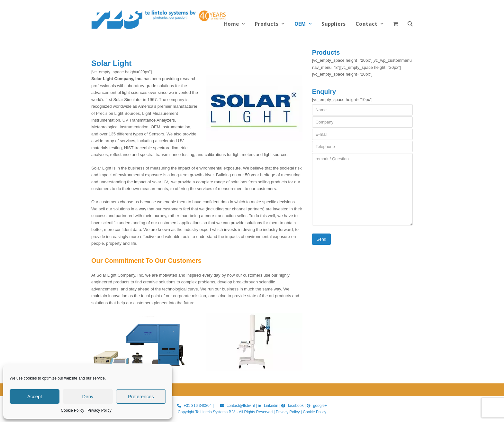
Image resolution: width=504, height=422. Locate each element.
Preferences (141, 396)
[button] (410, 24)
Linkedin (271, 406)
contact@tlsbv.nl (241, 406)
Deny (88, 396)
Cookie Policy (72, 410)
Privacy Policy (99, 410)
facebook (296, 406)
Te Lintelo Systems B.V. (215, 412)
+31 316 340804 (198, 406)
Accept (35, 396)
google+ (320, 406)
